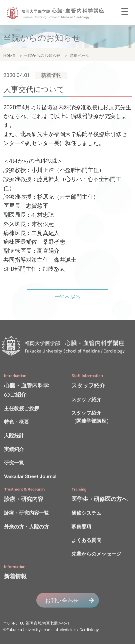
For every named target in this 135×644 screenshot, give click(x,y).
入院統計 (14, 437)
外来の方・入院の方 (27, 527)
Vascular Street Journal (30, 477)
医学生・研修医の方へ (99, 500)
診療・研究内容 (24, 500)
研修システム (86, 514)
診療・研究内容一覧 (27, 514)
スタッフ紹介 (88, 386)
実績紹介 (14, 450)
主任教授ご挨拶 (22, 410)
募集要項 (81, 527)
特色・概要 (17, 423)
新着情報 (15, 577)
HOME (9, 57)
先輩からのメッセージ (96, 555)
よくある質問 (86, 541)
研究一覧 (14, 464)
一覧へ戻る (68, 297)
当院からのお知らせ (42, 57)
